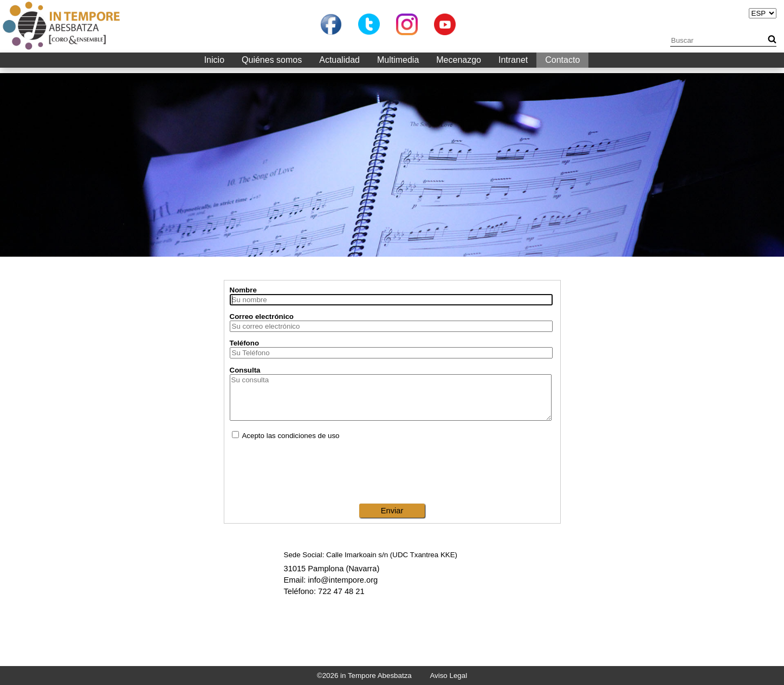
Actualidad (339, 60)
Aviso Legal (448, 676)
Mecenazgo (459, 60)
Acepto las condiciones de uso (286, 436)
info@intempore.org (343, 580)
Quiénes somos (272, 60)
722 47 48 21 (341, 591)
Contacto (562, 60)
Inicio (214, 60)
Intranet (513, 60)
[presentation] (392, 472)
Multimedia (398, 60)
